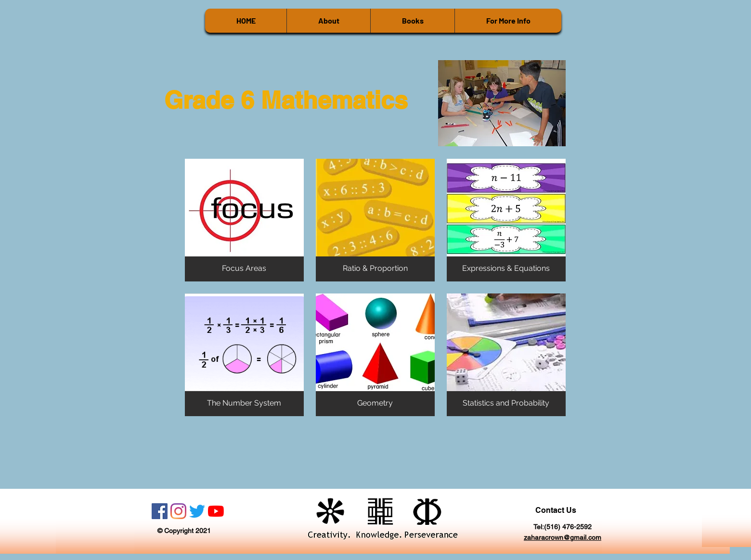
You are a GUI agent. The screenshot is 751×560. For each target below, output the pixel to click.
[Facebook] (160, 511)
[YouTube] (216, 511)
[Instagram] (178, 511)
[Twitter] (197, 511)
